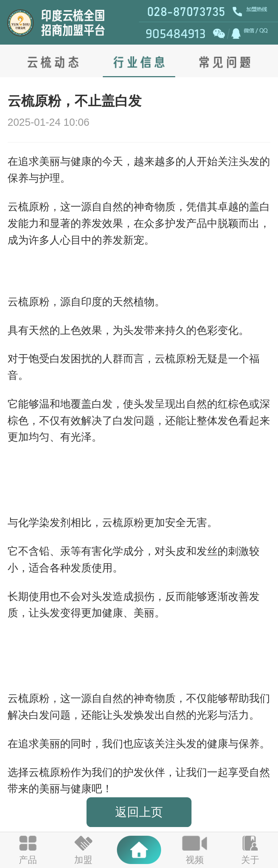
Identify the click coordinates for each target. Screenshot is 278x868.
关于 (250, 860)
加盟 (83, 860)
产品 (28, 860)
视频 (195, 860)
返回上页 (139, 812)
